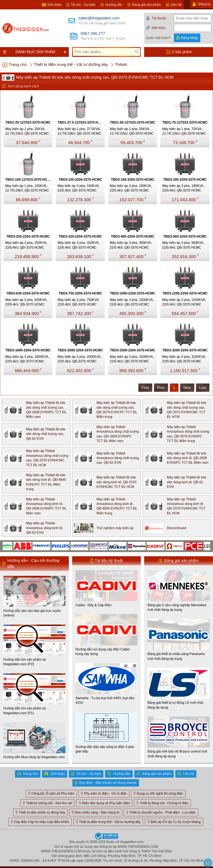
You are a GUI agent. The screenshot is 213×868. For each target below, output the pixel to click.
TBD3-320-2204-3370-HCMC (80, 236)
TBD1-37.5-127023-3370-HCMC (81, 122)
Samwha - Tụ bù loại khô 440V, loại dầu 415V (105, 700)
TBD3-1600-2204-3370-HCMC (28, 350)
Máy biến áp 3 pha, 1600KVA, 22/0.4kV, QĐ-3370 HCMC (27, 359)
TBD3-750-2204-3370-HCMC (80, 293)
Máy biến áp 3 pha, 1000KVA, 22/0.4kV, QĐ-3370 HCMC (132, 302)
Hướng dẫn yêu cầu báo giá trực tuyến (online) (32, 613)
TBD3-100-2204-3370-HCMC (80, 180)
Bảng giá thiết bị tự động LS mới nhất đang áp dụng (175, 705)
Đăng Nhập (190, 38)
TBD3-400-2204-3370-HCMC (133, 236)
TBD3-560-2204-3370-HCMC (185, 236)
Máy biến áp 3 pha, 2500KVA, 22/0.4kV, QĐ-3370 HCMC (132, 359)
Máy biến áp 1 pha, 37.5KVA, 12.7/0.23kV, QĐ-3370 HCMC (79, 131)
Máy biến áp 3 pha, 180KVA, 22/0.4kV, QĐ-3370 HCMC (183, 188)
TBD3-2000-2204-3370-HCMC (80, 350)
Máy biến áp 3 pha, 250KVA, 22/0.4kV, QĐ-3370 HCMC (26, 245)
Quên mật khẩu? (158, 38)
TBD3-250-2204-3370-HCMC (28, 236)
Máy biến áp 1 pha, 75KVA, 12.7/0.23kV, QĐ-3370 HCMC (184, 131)
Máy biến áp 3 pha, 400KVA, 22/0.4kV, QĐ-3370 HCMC (131, 245)
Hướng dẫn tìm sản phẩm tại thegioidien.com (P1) (25, 711)
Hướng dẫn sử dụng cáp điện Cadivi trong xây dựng (103, 652)
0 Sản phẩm (182, 52)
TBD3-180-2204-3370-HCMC (185, 180)
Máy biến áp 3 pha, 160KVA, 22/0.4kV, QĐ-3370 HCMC (131, 188)
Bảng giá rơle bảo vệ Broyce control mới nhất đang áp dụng (177, 754)
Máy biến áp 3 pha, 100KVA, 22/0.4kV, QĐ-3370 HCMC (79, 188)
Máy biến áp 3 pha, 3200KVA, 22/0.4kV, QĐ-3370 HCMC (184, 359)
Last (203, 388)
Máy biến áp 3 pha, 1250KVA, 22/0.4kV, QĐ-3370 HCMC (184, 302)
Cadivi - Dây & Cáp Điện (94, 605)
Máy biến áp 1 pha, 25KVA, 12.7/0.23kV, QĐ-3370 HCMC (27, 131)
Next (187, 388)
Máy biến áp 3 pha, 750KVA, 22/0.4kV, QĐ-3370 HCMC (79, 302)
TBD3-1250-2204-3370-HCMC (185, 293)
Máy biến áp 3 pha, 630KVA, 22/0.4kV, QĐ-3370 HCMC (26, 302)
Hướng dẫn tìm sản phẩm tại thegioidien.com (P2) (25, 662)
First (145, 388)
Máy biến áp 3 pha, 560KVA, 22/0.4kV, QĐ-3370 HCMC (183, 245)
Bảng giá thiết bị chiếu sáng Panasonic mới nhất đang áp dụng (176, 656)
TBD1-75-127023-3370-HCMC (185, 122)
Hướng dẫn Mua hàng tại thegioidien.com (34, 757)
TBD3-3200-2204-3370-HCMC (185, 350)
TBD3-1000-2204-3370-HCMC (133, 293)
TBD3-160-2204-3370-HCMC (133, 180)
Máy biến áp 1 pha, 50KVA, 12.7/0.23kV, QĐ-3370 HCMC (132, 131)
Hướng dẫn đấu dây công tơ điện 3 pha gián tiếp (105, 749)
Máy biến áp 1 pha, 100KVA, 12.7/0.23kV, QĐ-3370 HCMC (27, 188)
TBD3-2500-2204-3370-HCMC (133, 350)
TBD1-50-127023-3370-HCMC (133, 122)
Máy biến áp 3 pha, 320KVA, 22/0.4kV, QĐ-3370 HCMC (79, 245)
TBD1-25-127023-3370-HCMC (28, 122)
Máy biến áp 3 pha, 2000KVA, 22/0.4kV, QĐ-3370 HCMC (79, 359)
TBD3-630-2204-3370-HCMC (28, 293)
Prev (161, 388)
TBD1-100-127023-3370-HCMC (29, 180)
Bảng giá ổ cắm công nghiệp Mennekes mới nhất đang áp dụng (177, 607)
